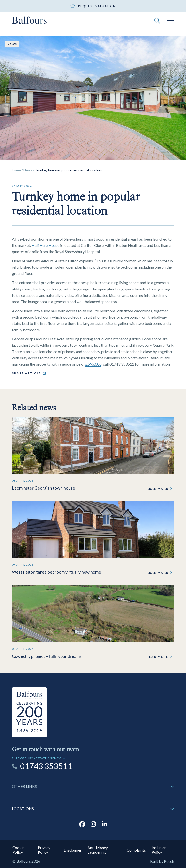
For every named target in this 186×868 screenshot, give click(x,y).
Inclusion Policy (159, 850)
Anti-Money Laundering (98, 850)
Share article (26, 373)
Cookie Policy (18, 850)
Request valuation (97, 6)
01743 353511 (46, 766)
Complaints (136, 850)
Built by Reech (162, 861)
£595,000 (93, 364)
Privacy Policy (44, 850)
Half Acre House (45, 245)
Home (16, 170)
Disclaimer (73, 850)
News (28, 170)
